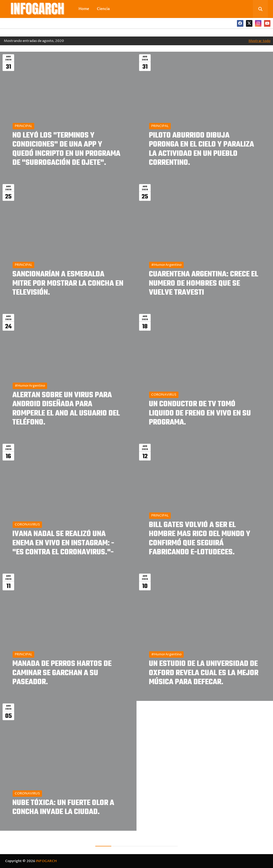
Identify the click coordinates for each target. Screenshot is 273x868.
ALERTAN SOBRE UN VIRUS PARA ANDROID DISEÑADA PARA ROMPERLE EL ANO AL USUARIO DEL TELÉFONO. (66, 409)
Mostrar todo (259, 41)
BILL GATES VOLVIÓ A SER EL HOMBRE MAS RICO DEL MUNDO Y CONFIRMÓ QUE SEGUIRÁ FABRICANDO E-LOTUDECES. (200, 539)
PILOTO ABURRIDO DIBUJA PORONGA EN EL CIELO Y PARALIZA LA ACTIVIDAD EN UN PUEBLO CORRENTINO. (201, 149)
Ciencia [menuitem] (103, 9)
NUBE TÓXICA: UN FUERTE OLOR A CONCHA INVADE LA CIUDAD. (63, 808)
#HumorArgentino (166, 265)
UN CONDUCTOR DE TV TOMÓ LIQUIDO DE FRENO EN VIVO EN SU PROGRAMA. (200, 413)
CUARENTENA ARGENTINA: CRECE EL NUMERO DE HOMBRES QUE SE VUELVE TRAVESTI (203, 284)
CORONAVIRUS (164, 395)
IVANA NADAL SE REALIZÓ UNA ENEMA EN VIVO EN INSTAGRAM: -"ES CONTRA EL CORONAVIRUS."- (63, 543)
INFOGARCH (46, 861)
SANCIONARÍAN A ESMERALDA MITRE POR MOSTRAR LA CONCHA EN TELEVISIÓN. (68, 284)
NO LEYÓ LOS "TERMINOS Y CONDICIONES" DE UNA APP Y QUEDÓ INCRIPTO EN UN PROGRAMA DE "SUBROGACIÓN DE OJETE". (66, 149)
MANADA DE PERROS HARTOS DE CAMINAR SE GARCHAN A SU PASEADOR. (62, 673)
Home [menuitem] (84, 9)
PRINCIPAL (23, 126)
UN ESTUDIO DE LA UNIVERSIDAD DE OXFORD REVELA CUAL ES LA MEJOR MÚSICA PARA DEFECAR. (204, 673)
